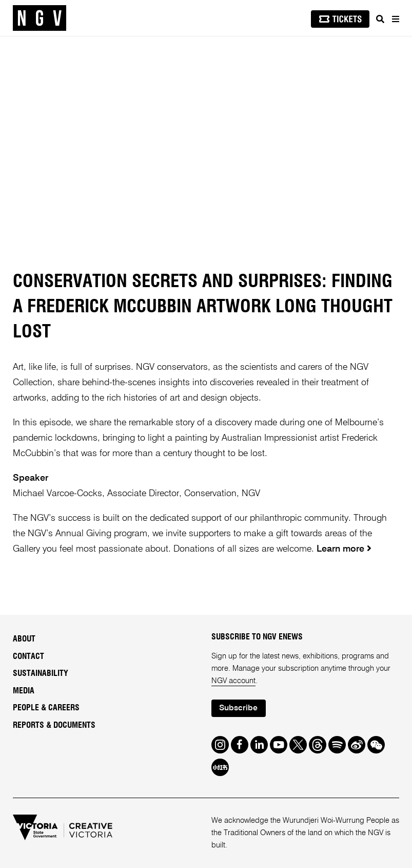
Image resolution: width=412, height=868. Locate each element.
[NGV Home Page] (40, 18)
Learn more (340, 549)
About (24, 639)
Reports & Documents (54, 725)
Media (24, 691)
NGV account (233, 681)
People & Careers (46, 708)
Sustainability (41, 673)
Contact (28, 656)
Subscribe (238, 708)
